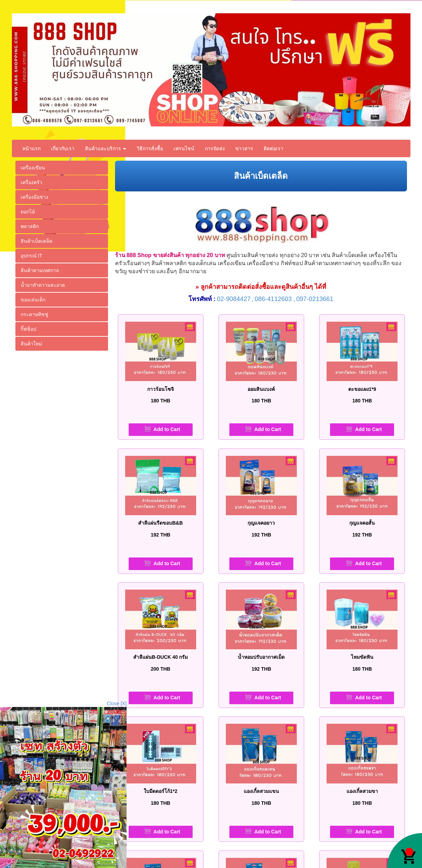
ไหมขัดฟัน (362, 657)
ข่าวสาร (244, 148)
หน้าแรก (31, 148)
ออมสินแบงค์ (261, 389)
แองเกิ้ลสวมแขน (261, 791)
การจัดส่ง (215, 148)
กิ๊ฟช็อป (28, 329)
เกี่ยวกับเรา (63, 148)
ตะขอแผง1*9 (362, 389)
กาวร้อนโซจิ (160, 389)
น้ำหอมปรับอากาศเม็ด (261, 657)
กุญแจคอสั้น (362, 523)
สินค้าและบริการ (106, 148)
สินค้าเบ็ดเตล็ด (37, 241)
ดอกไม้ (28, 212)
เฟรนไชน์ (184, 148)
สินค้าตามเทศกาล (40, 270)
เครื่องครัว (31, 182)
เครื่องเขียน (33, 168)
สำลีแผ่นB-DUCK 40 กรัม (161, 657)
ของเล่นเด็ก (33, 300)
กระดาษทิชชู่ (34, 314)
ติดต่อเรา (273, 148)
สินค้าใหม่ (31, 344)
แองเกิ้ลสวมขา (362, 791)
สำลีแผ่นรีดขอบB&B (160, 523)
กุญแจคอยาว (261, 523)
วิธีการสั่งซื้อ (150, 148)
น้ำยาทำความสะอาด (43, 285)
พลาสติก (30, 226)
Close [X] (117, 703)
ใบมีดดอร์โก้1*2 (160, 791)
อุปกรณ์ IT (31, 256)
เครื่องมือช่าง (34, 197)
